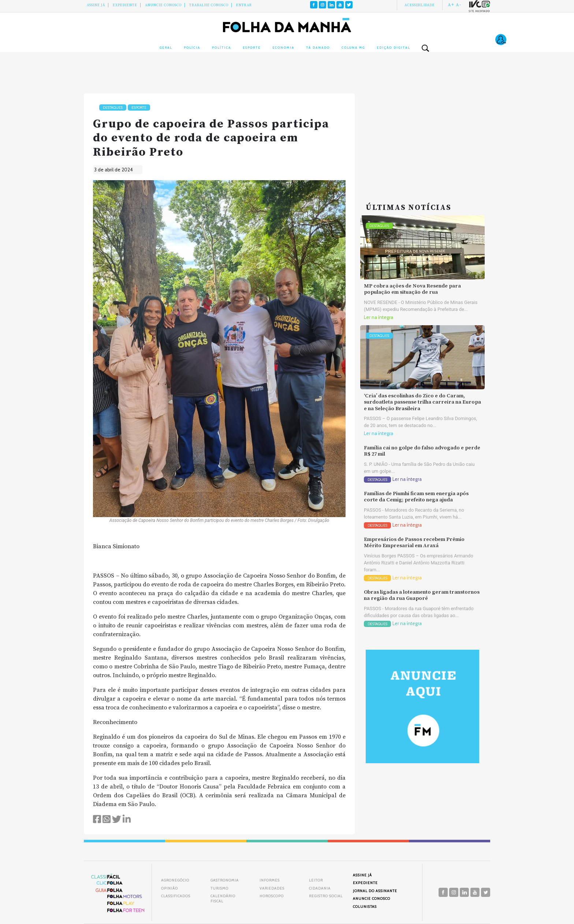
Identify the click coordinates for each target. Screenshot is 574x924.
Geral (166, 48)
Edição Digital (393, 48)
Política (221, 48)
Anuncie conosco (163, 5)
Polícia (192, 48)
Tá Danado (318, 48)
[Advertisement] (422, 139)
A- (459, 5)
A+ (451, 5)
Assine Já (96, 5)
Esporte (252, 48)
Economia (283, 48)
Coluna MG (353, 48)
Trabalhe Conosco (209, 5)
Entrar (244, 5)
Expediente (125, 5)
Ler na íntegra (379, 317)
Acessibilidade (420, 5)
